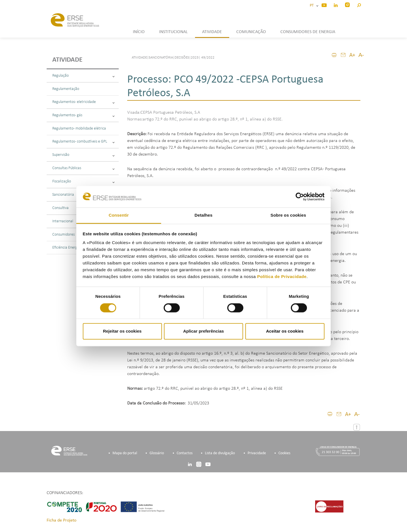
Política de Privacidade (282, 277)
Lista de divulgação (220, 453)
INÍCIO (139, 32)
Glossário (157, 453)
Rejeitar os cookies (122, 331)
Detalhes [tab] (203, 215)
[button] (359, 4)
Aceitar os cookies (285, 331)
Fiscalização (83, 181)
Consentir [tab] (119, 215)
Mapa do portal (125, 453)
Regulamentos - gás (83, 115)
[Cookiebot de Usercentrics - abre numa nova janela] (300, 197)
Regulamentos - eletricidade (83, 102)
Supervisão (83, 155)
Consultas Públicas (83, 168)
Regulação (83, 76)
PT (313, 6)
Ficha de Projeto (61, 520)
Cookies (284, 453)
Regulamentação (66, 89)
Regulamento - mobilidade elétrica (79, 129)
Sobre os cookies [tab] (288, 215)
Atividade (67, 60)
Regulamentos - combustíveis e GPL (83, 142)
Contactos (185, 453)
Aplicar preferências (203, 331)
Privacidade (257, 453)
